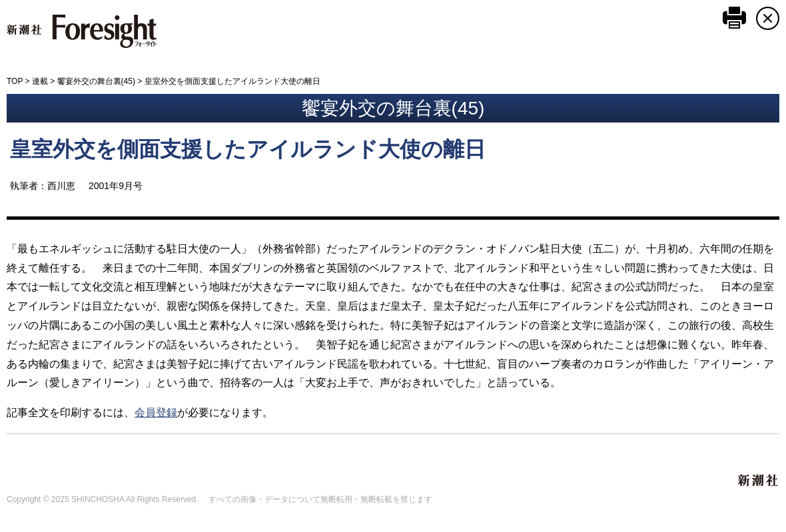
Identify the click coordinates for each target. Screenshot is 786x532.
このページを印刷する (734, 18)
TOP (15, 81)
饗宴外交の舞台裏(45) (96, 81)
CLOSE (768, 18)
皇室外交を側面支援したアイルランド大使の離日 (248, 149)
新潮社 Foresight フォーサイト (82, 31)
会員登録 (156, 412)
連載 (40, 81)
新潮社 (759, 481)
